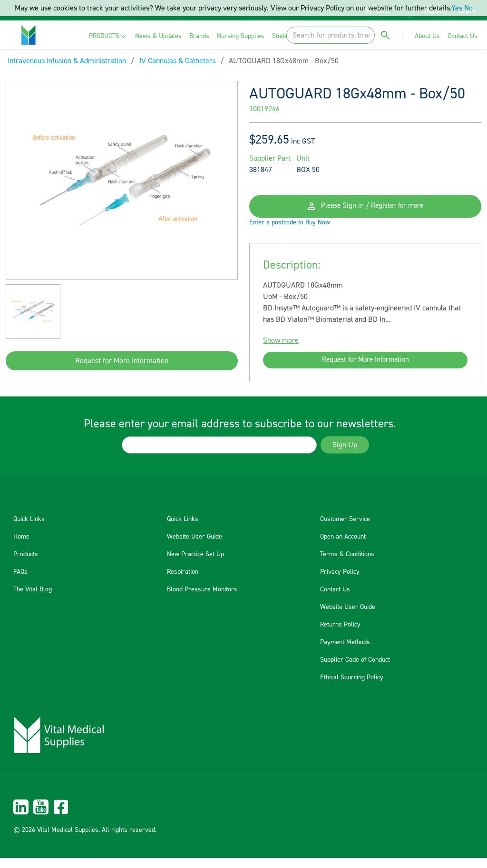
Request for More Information (122, 361)
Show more (281, 348)
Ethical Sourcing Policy (352, 687)
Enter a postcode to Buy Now (290, 230)
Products (26, 564)
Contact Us (335, 599)
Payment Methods (345, 652)
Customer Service (345, 529)
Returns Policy (340, 635)
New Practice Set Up (195, 564)
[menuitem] (108, 36)
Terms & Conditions (347, 564)
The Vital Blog (33, 599)
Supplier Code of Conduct (355, 670)
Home (21, 547)
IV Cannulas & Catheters (177, 61)
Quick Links (29, 529)
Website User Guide (195, 547)
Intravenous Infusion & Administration (67, 61)
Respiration (183, 582)
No (468, 8)
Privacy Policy (340, 582)
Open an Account (343, 547)
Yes (457, 8)
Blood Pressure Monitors (202, 599)
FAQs (20, 582)
